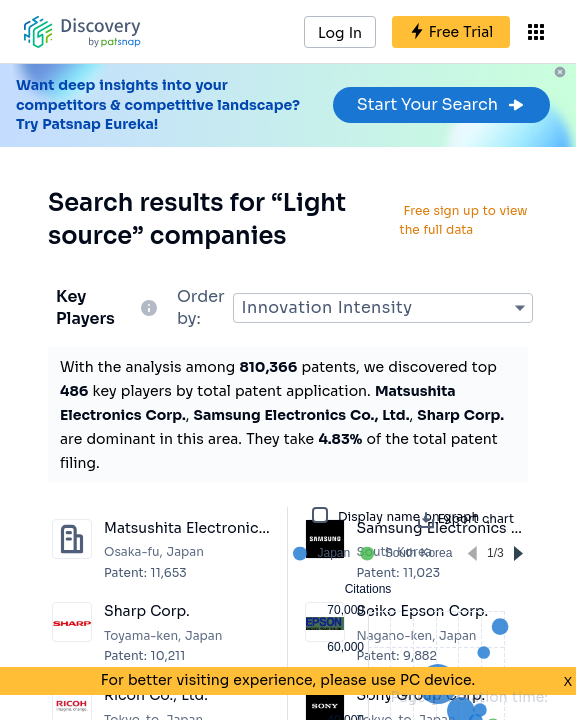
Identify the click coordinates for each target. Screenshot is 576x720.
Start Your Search (441, 104)
